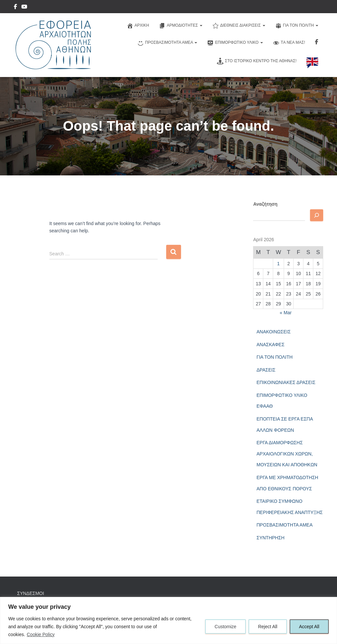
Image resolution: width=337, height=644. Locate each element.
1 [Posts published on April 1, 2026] (278, 264)
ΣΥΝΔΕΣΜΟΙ (31, 593)
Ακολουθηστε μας (317, 43)
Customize (225, 627)
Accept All (309, 627)
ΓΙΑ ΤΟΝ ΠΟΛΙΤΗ (274, 357)
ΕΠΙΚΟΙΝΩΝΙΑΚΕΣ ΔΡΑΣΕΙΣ (286, 382)
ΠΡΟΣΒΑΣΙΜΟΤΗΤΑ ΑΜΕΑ (284, 525)
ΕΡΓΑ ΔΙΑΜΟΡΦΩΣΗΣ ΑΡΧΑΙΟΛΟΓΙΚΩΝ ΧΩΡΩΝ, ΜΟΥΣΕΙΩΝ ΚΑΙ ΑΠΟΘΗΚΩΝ (287, 454)
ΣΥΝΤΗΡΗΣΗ (270, 538)
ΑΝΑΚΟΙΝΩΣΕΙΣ (273, 332)
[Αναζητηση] (317, 215)
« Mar (286, 313)
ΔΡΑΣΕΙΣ (266, 370)
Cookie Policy (41, 634)
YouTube (24, 8)
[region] (168, 620)
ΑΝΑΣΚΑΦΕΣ (270, 345)
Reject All (268, 627)
